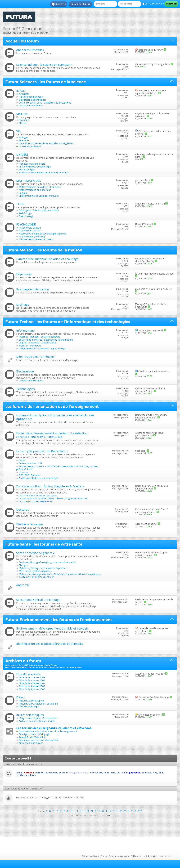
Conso (104, 856)
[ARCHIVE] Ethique (29, 706)
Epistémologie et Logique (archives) (39, 196)
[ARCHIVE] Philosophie (31, 701)
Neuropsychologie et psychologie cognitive (43, 234)
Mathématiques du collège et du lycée (40, 187)
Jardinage (23, 305)
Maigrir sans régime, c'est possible (38, 718)
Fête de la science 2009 (32, 677)
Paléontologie (26, 216)
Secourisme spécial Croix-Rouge (38, 600)
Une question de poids (150, 715)
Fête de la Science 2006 (32, 686)
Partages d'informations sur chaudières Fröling (150, 260)
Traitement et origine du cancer (36, 577)
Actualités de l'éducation (32, 737)
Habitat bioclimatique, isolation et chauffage (47, 259)
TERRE (21, 204)
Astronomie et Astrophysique (35, 167)
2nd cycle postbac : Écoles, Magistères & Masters (50, 486)
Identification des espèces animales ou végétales (46, 143)
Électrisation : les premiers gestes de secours (154, 601)
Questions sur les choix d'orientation (39, 740)
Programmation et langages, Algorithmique (43, 348)
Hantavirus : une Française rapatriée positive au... (150, 92)
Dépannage (24, 274)
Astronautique (27, 169)
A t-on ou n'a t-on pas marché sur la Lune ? (154, 155)
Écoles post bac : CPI (30, 463)
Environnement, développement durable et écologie (52, 628)
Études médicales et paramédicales (38, 478)
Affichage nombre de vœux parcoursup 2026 (149, 434)
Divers (21, 697)
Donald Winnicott (144, 224)
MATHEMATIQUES (29, 181)
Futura (85, 856)
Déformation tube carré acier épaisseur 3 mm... (150, 390)
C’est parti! (141, 451)
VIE (18, 131)
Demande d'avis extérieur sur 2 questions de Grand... (151, 416)
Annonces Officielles (30, 50)
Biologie (23, 137)
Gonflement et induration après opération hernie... (151, 554)
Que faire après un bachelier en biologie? (153, 132)
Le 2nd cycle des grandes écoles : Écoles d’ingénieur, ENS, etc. (53, 498)
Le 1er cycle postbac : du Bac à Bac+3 (42, 451)
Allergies (24, 565)
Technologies (25, 389)
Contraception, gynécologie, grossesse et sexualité (47, 562)
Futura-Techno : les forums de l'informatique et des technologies (68, 322)
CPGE (22, 460)
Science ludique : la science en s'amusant (44, 65)
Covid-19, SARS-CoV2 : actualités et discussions (45, 103)
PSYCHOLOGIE (26, 224)
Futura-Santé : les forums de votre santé (44, 544)
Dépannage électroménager (36, 357)
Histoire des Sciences (31, 97)
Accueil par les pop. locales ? (150, 674)
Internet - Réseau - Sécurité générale (40, 337)
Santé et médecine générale (36, 553)
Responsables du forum (151, 50)
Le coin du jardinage (30, 146)
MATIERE (22, 114)
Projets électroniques (31, 380)
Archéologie (25, 213)
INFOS (20, 91)
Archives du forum (23, 661)
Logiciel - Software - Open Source (37, 342)
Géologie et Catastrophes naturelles (39, 210)
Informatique (25, 330)
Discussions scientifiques (33, 100)
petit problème (143, 180)
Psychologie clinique (30, 228)
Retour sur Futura (81, 4)
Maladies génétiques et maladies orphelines (43, 568)
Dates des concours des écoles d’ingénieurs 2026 (151, 487)
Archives (94, 856)
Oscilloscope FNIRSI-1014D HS (154, 371)
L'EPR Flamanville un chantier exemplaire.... (152, 630)
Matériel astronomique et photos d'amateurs (44, 172)
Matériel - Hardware (30, 346)
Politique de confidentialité (144, 856)
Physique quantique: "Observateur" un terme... (153, 115)
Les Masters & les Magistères (36, 501)
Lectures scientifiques (31, 105)
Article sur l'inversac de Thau (150, 204)
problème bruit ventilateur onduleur (153, 289)
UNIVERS (22, 154)
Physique (24, 120)
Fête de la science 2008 (32, 680)
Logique (23, 193)
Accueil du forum (22, 41)
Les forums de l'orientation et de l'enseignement (52, 407)
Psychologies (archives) (32, 236)
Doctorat (22, 509)
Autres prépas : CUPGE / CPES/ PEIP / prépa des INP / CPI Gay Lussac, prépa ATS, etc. (57, 468)
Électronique (25, 371)
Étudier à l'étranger (30, 524)
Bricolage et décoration (33, 289)
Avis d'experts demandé (151, 330)
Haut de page (165, 856)
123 (140, 811)
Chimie (22, 123)
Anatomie (24, 140)
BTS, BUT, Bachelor (30, 475)
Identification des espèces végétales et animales (50, 644)
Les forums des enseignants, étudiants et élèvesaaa (54, 728)
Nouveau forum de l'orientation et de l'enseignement (48, 731)
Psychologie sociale (30, 230)
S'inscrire (59, 4)
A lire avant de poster (146, 524)
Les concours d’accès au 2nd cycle (38, 495)
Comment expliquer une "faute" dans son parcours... (152, 510)
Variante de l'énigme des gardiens (153, 64)
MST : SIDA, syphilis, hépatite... (36, 571)
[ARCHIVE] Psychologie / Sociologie (38, 704)
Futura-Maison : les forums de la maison (44, 250)
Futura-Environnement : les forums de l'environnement (59, 620)
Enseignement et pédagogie (35, 734)
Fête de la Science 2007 (32, 683)
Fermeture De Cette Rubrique (154, 697)
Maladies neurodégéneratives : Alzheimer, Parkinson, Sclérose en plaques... (60, 574)
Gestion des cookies (119, 856)
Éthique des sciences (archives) (36, 239)
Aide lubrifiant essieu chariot (158, 274)
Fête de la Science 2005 (32, 689)
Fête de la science (28, 674)
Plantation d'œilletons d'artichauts (152, 305)
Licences (24, 472)
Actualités (24, 94)
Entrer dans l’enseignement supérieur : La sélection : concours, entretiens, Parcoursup (53, 435)
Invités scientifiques (30, 715)
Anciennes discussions (31, 743)
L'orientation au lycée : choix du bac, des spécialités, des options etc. (55, 417)
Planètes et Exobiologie (32, 164)
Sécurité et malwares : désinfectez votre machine (46, 340)
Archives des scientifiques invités (37, 721)
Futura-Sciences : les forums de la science (46, 82)
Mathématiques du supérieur (35, 190)
